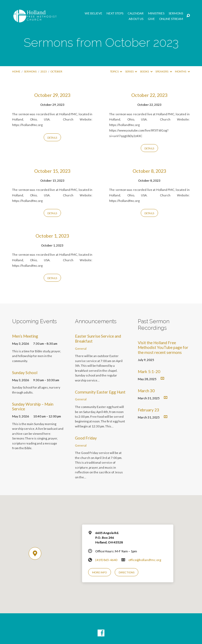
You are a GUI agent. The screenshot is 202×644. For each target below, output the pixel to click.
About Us (136, 19)
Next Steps (115, 13)
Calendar (136, 13)
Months (182, 71)
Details (52, 138)
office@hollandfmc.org (145, 560)
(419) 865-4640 (106, 560)
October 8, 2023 (149, 171)
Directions (127, 572)
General (81, 349)
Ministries (156, 13)
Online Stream (171, 19)
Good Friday (86, 438)
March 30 (146, 391)
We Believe (94, 13)
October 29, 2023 (52, 95)
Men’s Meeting (25, 336)
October (56, 71)
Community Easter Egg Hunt (100, 392)
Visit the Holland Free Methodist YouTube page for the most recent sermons (163, 347)
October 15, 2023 (52, 171)
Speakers (164, 71)
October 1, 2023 (52, 236)
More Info (99, 572)
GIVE (151, 19)
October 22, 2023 (149, 95)
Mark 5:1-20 (149, 371)
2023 (44, 71)
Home (16, 71)
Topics (116, 71)
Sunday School (25, 373)
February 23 (148, 410)
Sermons (176, 13)
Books (146, 71)
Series (131, 71)
